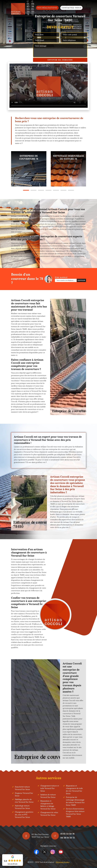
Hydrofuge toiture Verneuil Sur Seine (22, 807)
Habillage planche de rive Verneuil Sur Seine (24, 801)
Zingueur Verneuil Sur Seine (24, 794)
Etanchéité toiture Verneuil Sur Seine (22, 788)
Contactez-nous (71, 8)
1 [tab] (26, 190)
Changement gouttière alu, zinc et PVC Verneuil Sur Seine (24, 815)
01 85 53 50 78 (67, 834)
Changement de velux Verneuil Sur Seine (49, 814)
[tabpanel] (29, 169)
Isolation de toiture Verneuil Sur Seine (48, 796)
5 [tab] (56, 190)
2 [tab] (34, 190)
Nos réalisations (47, 8)
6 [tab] (63, 190)
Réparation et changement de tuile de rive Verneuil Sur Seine (74, 790)
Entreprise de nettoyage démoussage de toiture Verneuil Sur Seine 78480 (75, 801)
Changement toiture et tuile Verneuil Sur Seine (50, 788)
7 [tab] (71, 190)
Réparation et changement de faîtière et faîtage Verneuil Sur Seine (48, 805)
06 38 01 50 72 (68, 838)
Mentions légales (63, 862)
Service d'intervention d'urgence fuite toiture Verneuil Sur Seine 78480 (75, 813)
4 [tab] (48, 190)
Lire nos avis (13, 864)
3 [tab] (41, 190)
